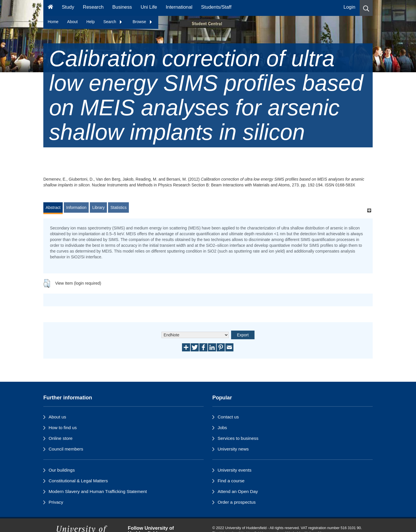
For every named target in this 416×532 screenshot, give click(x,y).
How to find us (63, 428)
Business (122, 7)
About (72, 22)
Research (93, 7)
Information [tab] (76, 207)
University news (233, 449)
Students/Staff (216, 7)
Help (91, 22)
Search (113, 22)
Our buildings (62, 470)
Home (53, 22)
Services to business (238, 438)
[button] (366, 8)
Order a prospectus (237, 502)
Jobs (222, 428)
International (179, 7)
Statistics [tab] (118, 207)
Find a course (231, 481)
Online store (61, 438)
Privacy (56, 502)
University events (234, 470)
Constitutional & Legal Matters (78, 481)
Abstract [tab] (53, 207)
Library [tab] (98, 207)
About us (57, 417)
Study (68, 7)
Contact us (228, 417)
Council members (66, 449)
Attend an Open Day (238, 491)
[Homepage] (50, 8)
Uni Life (149, 7)
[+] (369, 210)
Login (349, 7)
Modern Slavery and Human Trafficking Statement (98, 491)
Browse (143, 22)
